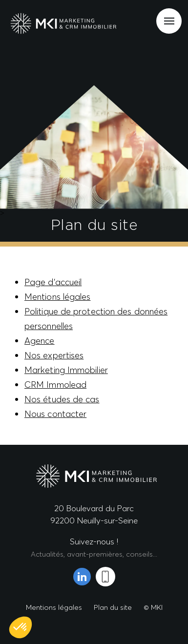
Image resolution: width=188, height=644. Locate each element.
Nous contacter (55, 414)
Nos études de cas (62, 399)
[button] (21, 627)
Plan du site (113, 607)
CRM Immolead (55, 384)
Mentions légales (57, 297)
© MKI (153, 607)
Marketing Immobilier (66, 370)
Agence (40, 341)
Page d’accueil (53, 282)
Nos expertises (54, 355)
